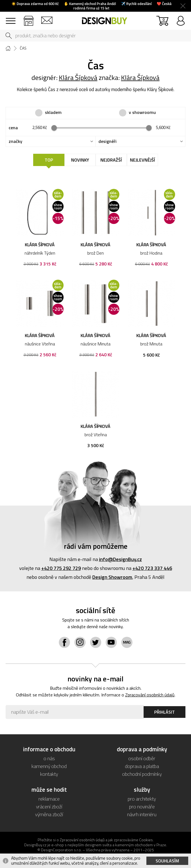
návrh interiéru (142, 814)
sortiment (10, 18)
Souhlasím (167, 861)
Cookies (146, 840)
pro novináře (142, 807)
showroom (29, 18)
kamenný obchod (49, 766)
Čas (23, 48)
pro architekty (142, 799)
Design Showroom (112, 577)
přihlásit (181, 18)
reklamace (49, 799)
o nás (49, 758)
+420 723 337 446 (152, 568)
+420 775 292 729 (61, 568)
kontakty (49, 774)
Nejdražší (111, 160)
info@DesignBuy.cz (120, 559)
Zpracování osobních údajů (150, 695)
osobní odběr (142, 758)
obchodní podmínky (142, 774)
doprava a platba (142, 766)
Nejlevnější (142, 160)
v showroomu (142, 112)
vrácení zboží (49, 807)
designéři (107, 141)
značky (15, 141)
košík (164, 19)
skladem (53, 112)
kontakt (47, 18)
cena (13, 128)
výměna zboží (49, 814)
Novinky (80, 160)
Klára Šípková (78, 77)
